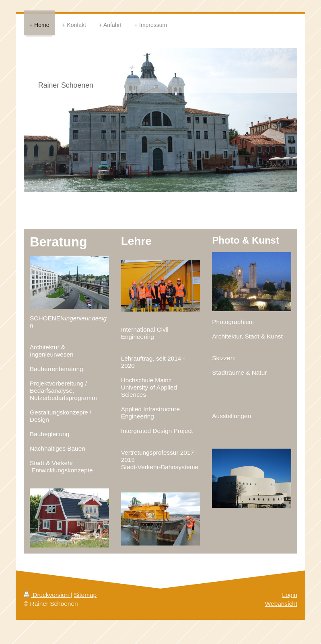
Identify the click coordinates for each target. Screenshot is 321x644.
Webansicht (281, 604)
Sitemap (85, 595)
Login (290, 595)
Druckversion (47, 595)
